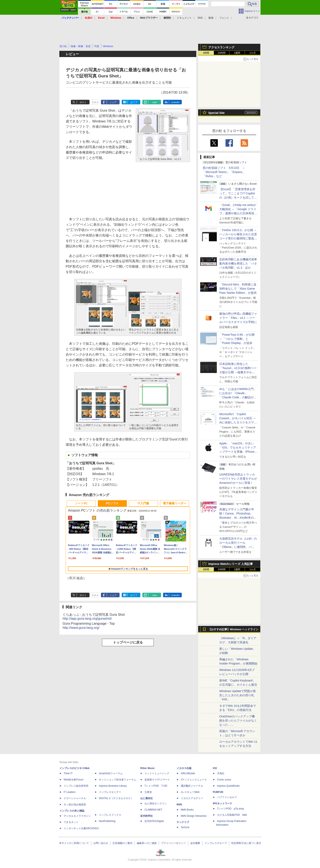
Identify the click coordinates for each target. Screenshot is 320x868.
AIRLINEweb (188, 773)
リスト (95, 102)
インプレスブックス (110, 815)
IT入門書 (143, 503)
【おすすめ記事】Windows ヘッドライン (233, 629)
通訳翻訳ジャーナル (192, 786)
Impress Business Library (113, 786)
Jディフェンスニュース (194, 780)
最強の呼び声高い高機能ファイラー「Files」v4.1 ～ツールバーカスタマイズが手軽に (238, 318)
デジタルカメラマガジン (77, 816)
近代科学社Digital (154, 821)
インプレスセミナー (110, 792)
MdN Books (187, 810)
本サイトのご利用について (74, 843)
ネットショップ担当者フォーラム (118, 780)
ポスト (83, 102)
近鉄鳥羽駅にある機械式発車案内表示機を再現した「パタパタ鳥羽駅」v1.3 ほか (238, 263)
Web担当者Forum (73, 780)
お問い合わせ (101, 843)
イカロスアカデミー (192, 798)
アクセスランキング (221, 47)
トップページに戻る (128, 642)
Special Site (216, 113)
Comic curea (224, 780)
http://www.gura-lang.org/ (81, 628)
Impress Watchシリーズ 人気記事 (231, 564)
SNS (200, 18)
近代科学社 (147, 816)
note (155, 102)
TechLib (185, 827)
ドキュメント (184, 18)
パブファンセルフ (227, 797)
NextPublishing (107, 821)
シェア (113, 102)
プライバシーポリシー (173, 843)
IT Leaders (70, 792)
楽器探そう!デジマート (157, 780)
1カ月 (253, 53)
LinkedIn (175, 102)
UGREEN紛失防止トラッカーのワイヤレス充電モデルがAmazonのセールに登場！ (238, 479)
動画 (211, 18)
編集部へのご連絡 (147, 843)
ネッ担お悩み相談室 (75, 805)
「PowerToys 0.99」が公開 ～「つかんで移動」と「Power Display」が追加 (237, 339)
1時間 (206, 53)
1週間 (237, 53)
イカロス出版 (184, 768)
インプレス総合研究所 (76, 786)
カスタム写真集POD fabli (232, 815)
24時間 (221, 53)
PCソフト (112, 503)
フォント (224, 18)
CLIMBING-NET (153, 810)
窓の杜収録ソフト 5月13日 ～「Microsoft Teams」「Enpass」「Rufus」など (224, 172)
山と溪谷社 (147, 798)
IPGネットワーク (222, 803)
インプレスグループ (216, 843)
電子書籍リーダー (175, 503)
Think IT (68, 773)
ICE (215, 768)
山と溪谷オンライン (156, 803)
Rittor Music (147, 768)
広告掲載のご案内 (122, 843)
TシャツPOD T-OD (156, 786)
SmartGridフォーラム (111, 773)
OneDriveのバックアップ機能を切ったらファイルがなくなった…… (238, 720)
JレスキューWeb (190, 792)
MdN (179, 805)
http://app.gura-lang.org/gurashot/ (87, 619)
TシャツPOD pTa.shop (230, 809)
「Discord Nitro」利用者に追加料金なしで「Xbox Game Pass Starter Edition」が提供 (238, 289)
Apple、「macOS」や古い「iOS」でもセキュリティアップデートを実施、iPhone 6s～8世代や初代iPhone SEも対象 (238, 452)
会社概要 (195, 843)
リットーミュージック (157, 773)
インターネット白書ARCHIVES (81, 828)
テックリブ (183, 822)
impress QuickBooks (228, 786)
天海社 (221, 773)
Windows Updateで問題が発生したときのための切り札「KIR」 (238, 695)
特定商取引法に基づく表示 (246, 843)
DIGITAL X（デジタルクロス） (116, 798)
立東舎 (148, 792)
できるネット (71, 822)
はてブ (134, 102)
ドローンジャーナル (75, 798)
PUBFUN (218, 792)
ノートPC (81, 503)
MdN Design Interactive (194, 816)
